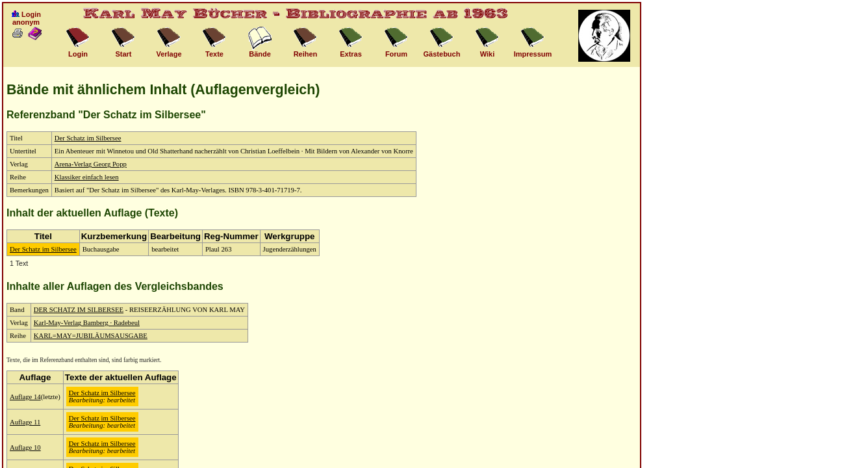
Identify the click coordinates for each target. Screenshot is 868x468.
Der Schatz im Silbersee (88, 138)
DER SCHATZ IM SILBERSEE (79, 310)
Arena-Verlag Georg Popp (91, 164)
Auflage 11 (25, 422)
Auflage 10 (25, 448)
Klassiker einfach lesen (87, 177)
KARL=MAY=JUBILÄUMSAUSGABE (91, 336)
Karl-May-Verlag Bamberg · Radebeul (87, 323)
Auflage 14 (25, 397)
